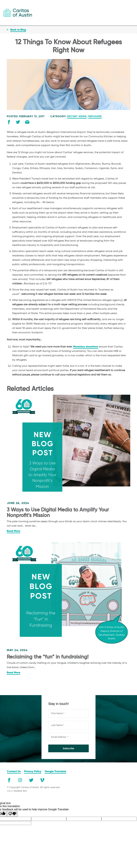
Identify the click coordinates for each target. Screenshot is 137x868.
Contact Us (14, 772)
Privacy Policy (33, 772)
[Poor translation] (12, 814)
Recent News (77, 117)
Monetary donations (86, 347)
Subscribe (68, 748)
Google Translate (55, 772)
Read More (13, 531)
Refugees (95, 117)
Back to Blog (18, 30)
